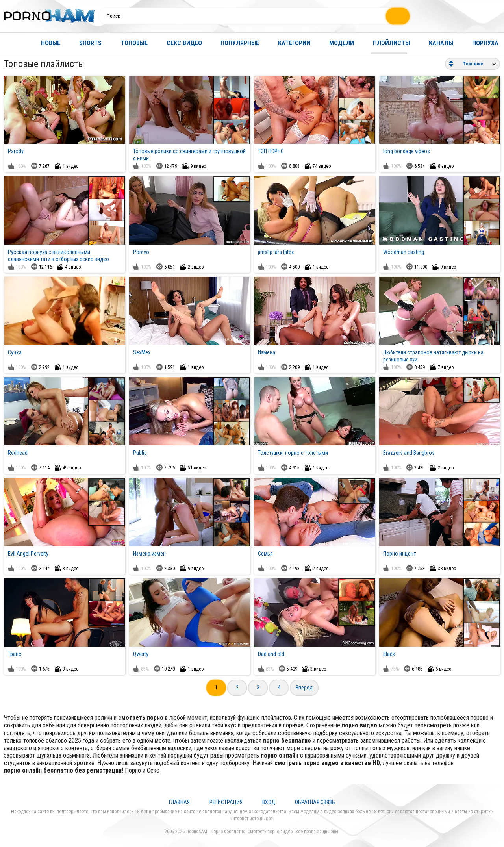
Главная (14, 43)
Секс (153, 770)
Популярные (240, 43)
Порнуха (485, 43)
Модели (342, 43)
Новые (51, 43)
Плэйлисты (391, 43)
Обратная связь (315, 802)
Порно (133, 770)
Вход (269, 802)
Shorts (90, 43)
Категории (294, 43)
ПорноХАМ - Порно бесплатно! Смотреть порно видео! (240, 832)
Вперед (304, 688)
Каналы (441, 43)
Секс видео (184, 43)
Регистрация (226, 802)
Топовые (134, 43)
